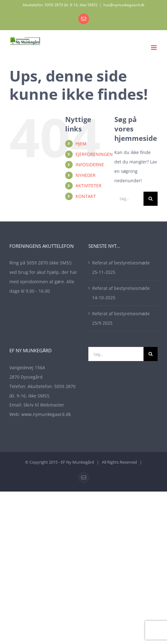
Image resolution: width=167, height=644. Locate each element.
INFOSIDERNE (90, 165)
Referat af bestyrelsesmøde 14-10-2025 (121, 293)
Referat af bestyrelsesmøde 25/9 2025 (121, 318)
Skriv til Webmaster (44, 405)
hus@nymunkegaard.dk (124, 5)
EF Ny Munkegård (77, 462)
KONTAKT (86, 196)
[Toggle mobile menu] (154, 48)
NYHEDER (86, 175)
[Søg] (151, 199)
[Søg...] (129, 199)
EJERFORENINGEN (94, 154)
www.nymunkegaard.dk (46, 414)
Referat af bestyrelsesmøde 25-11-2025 (121, 267)
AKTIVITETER (89, 186)
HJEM (81, 144)
